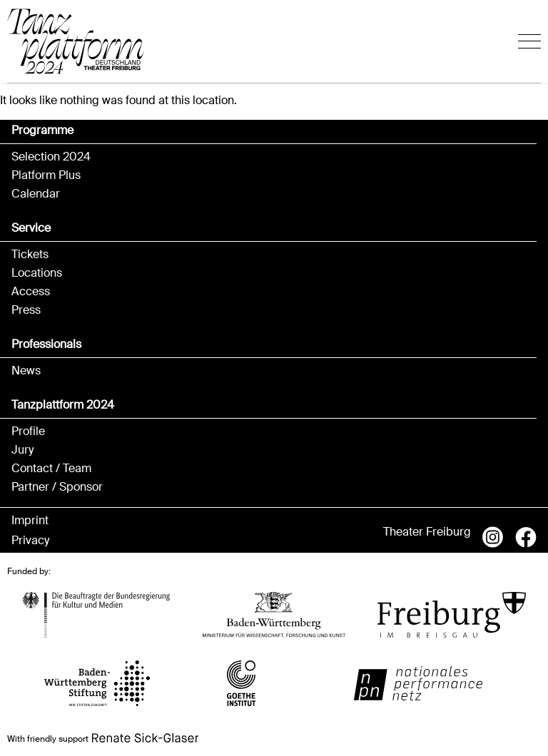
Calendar (36, 194)
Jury (22, 450)
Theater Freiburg (427, 532)
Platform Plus (46, 175)
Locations (37, 273)
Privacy (30, 541)
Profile (28, 431)
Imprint (30, 521)
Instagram (493, 537)
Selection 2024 (51, 157)
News (26, 371)
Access (31, 292)
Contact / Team (51, 469)
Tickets (30, 255)
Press (26, 310)
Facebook (526, 537)
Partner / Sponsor (57, 487)
